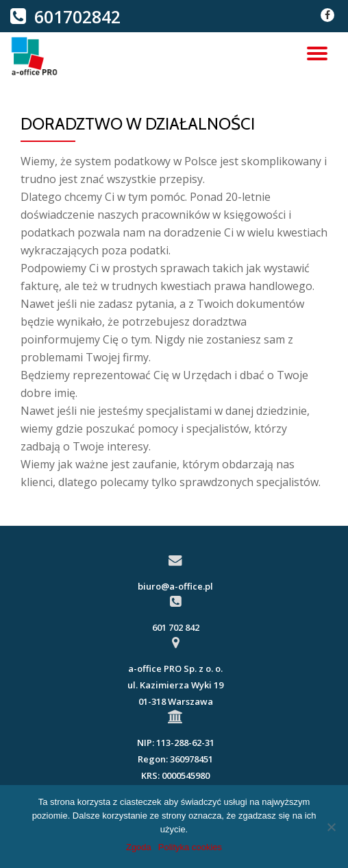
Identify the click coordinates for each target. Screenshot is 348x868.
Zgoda (139, 847)
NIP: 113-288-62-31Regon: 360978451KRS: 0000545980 (176, 759)
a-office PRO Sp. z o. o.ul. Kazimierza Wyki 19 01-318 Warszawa (175, 685)
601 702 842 (176, 627)
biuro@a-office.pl (175, 586)
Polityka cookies (190, 847)
